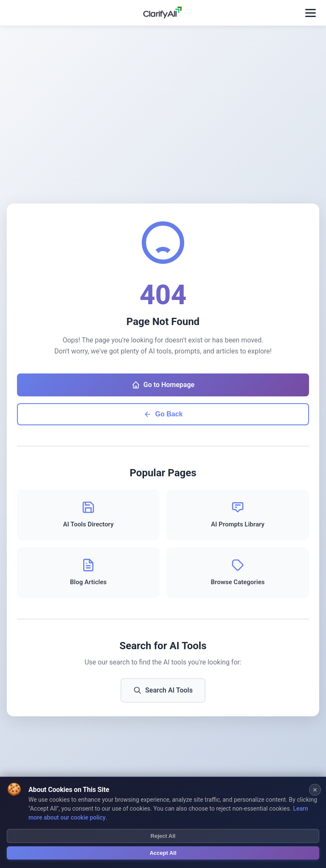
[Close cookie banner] (315, 791)
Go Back (163, 414)
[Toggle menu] (311, 13)
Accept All (163, 854)
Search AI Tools (163, 690)
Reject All (163, 837)
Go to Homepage (163, 385)
